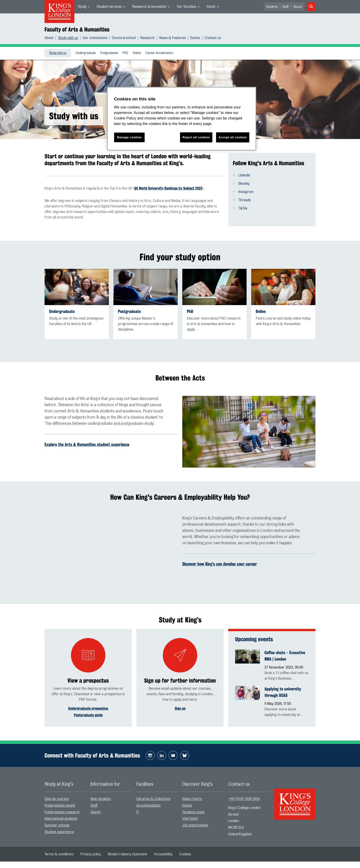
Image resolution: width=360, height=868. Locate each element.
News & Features (173, 38)
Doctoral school (124, 38)
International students (61, 819)
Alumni (298, 7)
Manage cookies (129, 137)
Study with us (68, 38)
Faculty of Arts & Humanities (77, 29)
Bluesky (244, 184)
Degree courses (57, 800)
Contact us (213, 38)
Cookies (185, 855)
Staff (285, 7)
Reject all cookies (196, 137)
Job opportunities (195, 826)
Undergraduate (86, 53)
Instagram (246, 192)
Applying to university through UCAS (283, 692)
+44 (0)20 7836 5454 (244, 800)
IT (138, 813)
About (211, 7)
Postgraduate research (62, 813)
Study (82, 7)
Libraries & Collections (153, 800)
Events (195, 38)
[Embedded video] (111, 553)
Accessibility (163, 855)
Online (137, 53)
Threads (245, 200)
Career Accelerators (159, 53)
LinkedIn (244, 175)
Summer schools (57, 826)
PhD (125, 53)
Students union (193, 813)
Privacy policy (91, 855)
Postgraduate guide (88, 715)
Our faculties (186, 7)
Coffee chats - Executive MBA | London (285, 656)
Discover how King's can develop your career (220, 564)
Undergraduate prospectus (88, 708)
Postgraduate (109, 53)
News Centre (192, 800)
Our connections (95, 38)
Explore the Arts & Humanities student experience (87, 444)
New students (101, 800)
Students (272, 7)
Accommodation (149, 806)
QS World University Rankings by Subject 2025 (168, 188)
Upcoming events (254, 639)
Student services (109, 7)
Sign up (180, 708)
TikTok (243, 208)
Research (148, 38)
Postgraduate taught (60, 806)
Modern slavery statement (128, 855)
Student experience (59, 833)
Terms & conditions (59, 855)
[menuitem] (84, 7)
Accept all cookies (233, 137)
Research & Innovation (149, 7)
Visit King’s (190, 819)
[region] (182, 119)
